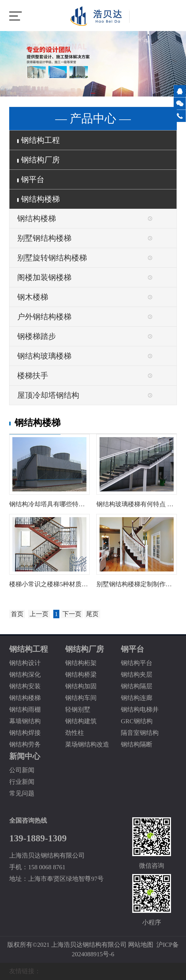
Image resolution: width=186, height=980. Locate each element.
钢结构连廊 (137, 698)
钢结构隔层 (137, 686)
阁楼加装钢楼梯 (44, 277)
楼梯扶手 (33, 376)
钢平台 (31, 179)
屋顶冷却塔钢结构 (48, 395)
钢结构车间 (81, 698)
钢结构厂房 (39, 160)
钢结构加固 (81, 686)
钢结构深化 (25, 675)
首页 (17, 614)
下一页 (72, 614)
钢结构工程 (39, 140)
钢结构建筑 (81, 721)
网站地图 (141, 945)
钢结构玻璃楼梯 (44, 356)
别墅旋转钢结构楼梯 (52, 258)
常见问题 (22, 793)
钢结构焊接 (25, 733)
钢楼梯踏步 (37, 336)
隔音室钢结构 (140, 733)
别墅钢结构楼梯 (44, 238)
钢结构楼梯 (39, 199)
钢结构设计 (25, 663)
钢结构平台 (137, 663)
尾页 (92, 614)
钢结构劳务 (25, 744)
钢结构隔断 (137, 744)
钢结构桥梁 (81, 675)
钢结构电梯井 (140, 710)
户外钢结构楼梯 (44, 317)
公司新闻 (22, 770)
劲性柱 (75, 733)
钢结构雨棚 (25, 710)
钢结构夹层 (137, 675)
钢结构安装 (25, 686)
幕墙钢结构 (25, 721)
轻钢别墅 (78, 710)
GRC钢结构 (137, 721)
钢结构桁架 (81, 663)
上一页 (39, 614)
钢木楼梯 (33, 297)
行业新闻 (22, 782)
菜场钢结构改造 (87, 744)
